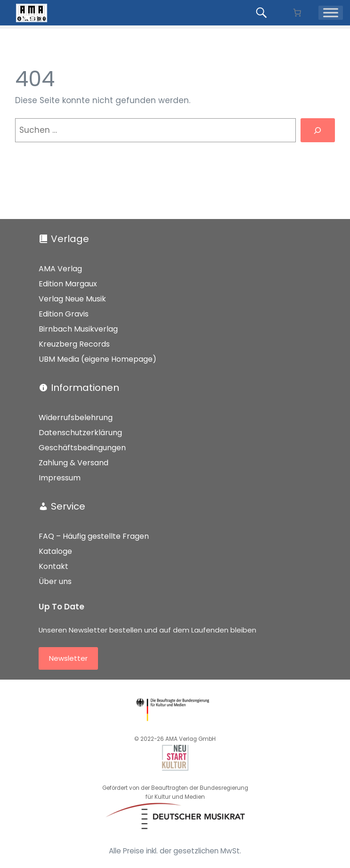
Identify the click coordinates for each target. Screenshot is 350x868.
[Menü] (331, 13)
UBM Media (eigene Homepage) (98, 359)
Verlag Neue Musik (72, 299)
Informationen (85, 388)
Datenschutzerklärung (80, 433)
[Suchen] (318, 130)
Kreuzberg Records (74, 344)
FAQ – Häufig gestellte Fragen (94, 536)
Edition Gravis (64, 314)
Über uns (55, 581)
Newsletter (68, 658)
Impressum (60, 478)
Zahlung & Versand (73, 463)
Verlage (70, 239)
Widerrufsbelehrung (76, 418)
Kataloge (55, 551)
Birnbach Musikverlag (78, 329)
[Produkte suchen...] (263, 13)
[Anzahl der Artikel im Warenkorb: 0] (297, 13)
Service (68, 506)
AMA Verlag (60, 269)
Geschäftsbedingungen (82, 448)
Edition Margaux (68, 284)
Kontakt (53, 566)
